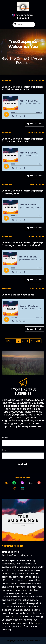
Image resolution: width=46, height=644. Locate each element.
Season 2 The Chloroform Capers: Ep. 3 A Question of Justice (23, 140)
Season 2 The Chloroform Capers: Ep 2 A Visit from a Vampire (22, 88)
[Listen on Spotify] (14, 483)
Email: (5, 450)
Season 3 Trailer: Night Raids (18, 295)
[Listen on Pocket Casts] (39, 483)
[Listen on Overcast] (15, 489)
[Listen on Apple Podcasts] (22, 483)
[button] (30, 489)
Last (38, 341)
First (8, 341)
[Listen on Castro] (22, 489)
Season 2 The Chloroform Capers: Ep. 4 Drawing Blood (23, 192)
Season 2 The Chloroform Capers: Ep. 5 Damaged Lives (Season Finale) (23, 244)
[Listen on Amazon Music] (31, 483)
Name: (5, 438)
